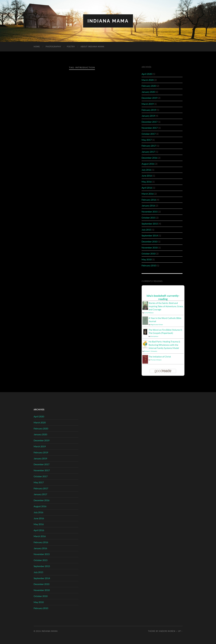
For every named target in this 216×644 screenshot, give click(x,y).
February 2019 (149, 110)
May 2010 (147, 259)
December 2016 (149, 158)
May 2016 (147, 182)
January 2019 (148, 116)
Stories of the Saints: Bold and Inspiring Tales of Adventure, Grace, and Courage (166, 306)
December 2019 (149, 98)
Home (37, 47)
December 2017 (149, 122)
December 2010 (149, 241)
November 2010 (150, 247)
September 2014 (150, 235)
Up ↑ (180, 631)
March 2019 (148, 104)
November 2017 (150, 128)
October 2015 (149, 218)
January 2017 (148, 152)
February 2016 (149, 200)
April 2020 (147, 74)
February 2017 (149, 146)
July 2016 (146, 170)
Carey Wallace (149, 313)
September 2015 (150, 224)
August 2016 (148, 164)
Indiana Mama (108, 21)
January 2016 (148, 206)
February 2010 (149, 265)
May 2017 (147, 140)
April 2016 (147, 188)
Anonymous (154, 336)
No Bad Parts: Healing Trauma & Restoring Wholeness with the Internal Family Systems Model (164, 345)
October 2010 (149, 254)
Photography (53, 47)
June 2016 (147, 176)
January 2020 (148, 92)
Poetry (71, 47)
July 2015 (146, 230)
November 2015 (150, 212)
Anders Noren (167, 631)
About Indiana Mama (92, 47)
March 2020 (148, 80)
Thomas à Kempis (156, 360)
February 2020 (149, 86)
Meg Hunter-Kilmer (157, 325)
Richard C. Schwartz (151, 351)
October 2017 (149, 134)
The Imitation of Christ (160, 357)
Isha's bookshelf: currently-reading (163, 297)
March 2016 (148, 194)
